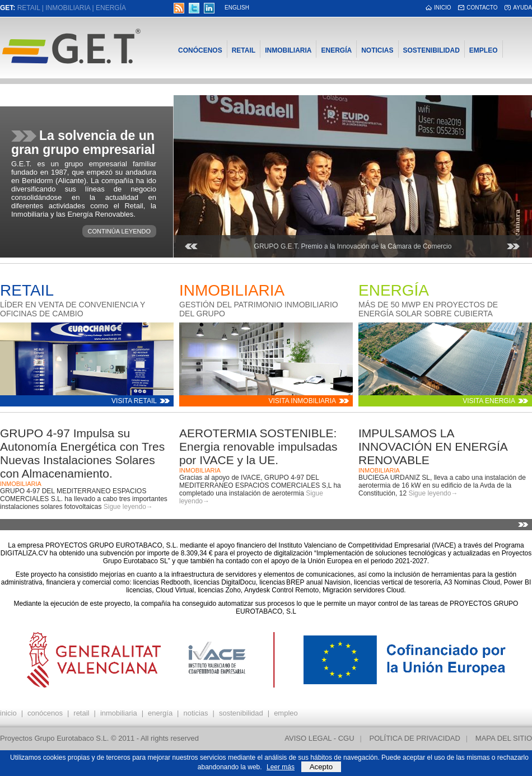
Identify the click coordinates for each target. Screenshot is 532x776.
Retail (29, 8)
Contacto (482, 8)
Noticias (377, 50)
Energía (111, 8)
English (237, 8)
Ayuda (522, 8)
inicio (443, 8)
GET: (8, 8)
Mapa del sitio (504, 738)
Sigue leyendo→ (128, 507)
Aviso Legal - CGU (319, 738)
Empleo (484, 50)
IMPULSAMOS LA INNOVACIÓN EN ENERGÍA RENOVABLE (433, 447)
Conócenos (200, 50)
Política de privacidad (415, 738)
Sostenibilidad (431, 50)
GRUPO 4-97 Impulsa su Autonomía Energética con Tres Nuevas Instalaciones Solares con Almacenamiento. (82, 453)
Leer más (281, 767)
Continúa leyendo (119, 231)
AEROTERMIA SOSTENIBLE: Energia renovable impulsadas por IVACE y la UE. (258, 447)
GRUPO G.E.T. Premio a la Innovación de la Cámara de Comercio (353, 246)
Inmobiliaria (68, 8)
